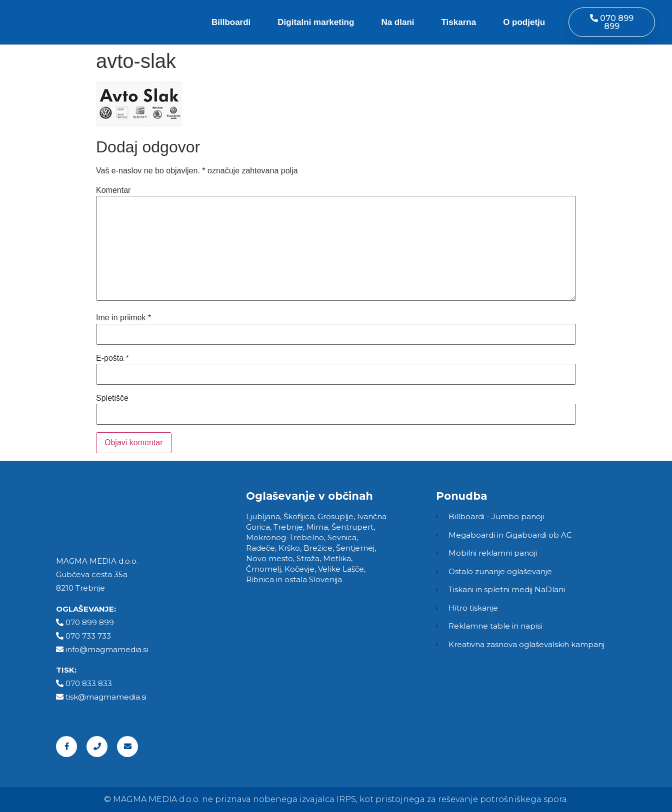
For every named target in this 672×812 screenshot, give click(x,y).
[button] (611, 22)
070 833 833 (89, 683)
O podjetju (524, 22)
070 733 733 (88, 636)
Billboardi (231, 22)
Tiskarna (459, 22)
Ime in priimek (123, 318)
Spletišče (112, 398)
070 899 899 (90, 622)
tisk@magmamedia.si (106, 697)
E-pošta (112, 358)
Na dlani (397, 22)
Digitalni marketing (316, 22)
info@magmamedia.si (107, 649)
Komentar (113, 190)
